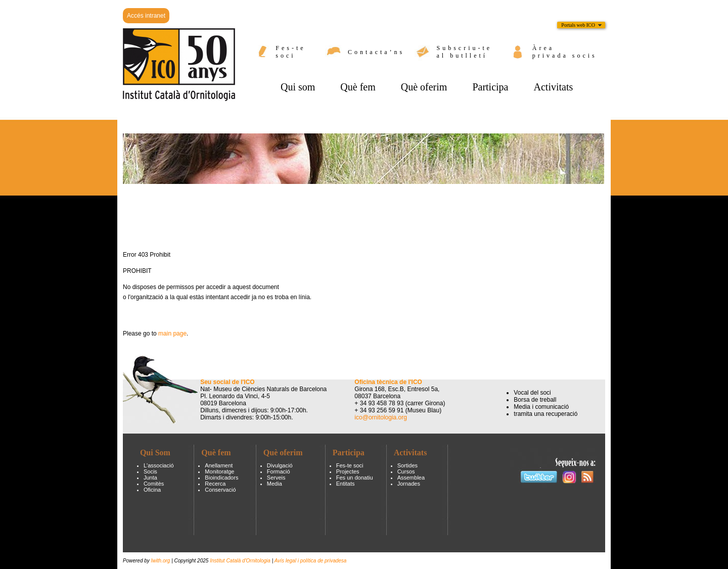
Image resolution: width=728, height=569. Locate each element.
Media (275, 484)
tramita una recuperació (545, 414)
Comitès (154, 484)
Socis (150, 471)
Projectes (348, 471)
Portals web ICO (578, 25)
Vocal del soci (532, 393)
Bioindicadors (221, 478)
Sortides (407, 465)
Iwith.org (162, 561)
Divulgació (280, 465)
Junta (150, 478)
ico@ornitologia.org (381, 417)
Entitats (346, 484)
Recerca (215, 484)
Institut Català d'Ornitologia (240, 561)
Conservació (220, 490)
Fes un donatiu (355, 478)
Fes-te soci (290, 52)
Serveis (276, 478)
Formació (279, 471)
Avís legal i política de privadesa (311, 561)
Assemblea (411, 478)
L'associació (159, 465)
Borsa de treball (535, 400)
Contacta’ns (376, 52)
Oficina (152, 490)
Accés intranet (146, 16)
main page (172, 334)
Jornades (409, 484)
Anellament (219, 465)
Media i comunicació (541, 407)
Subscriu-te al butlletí (465, 52)
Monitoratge (219, 471)
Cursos (406, 471)
